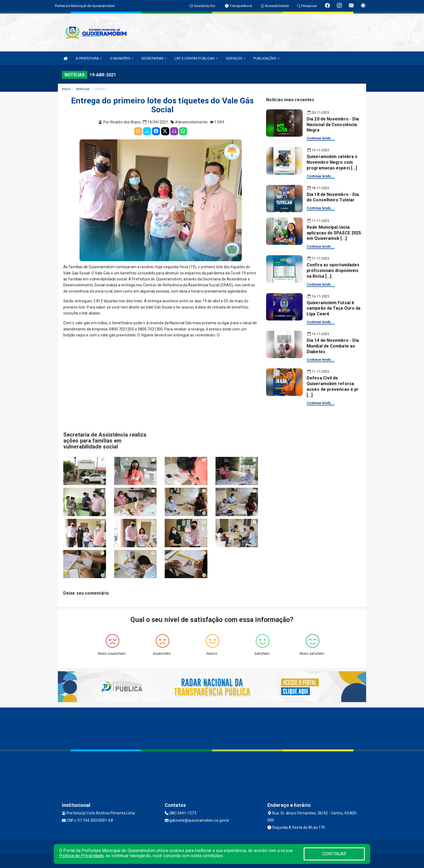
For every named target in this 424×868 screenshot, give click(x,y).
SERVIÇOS (236, 58)
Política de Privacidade (81, 856)
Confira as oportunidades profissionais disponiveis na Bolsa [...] (333, 271)
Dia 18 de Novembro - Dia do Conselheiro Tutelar (333, 197)
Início (66, 89)
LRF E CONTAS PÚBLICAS (196, 58)
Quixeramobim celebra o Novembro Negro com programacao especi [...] (332, 162)
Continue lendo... (321, 138)
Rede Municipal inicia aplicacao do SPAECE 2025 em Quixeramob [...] (334, 233)
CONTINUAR (334, 854)
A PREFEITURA (89, 58)
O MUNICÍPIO (122, 58)
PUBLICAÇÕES (266, 58)
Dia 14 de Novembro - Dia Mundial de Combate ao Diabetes (333, 346)
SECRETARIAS (154, 58)
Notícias (83, 89)
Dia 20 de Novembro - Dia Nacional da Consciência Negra (333, 125)
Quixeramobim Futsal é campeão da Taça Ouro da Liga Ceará (334, 308)
